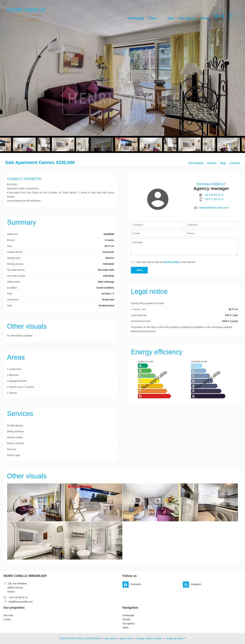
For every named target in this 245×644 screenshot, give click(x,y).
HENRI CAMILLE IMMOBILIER (25, 576)
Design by (176, 638)
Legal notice (109, 638)
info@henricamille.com (21, 602)
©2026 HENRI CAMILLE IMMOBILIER (79, 638)
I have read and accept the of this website (165, 262)
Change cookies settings (149, 638)
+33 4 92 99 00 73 (29, 21)
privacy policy (172, 262)
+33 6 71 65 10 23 (214, 199)
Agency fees (126, 638)
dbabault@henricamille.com (214, 208)
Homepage (27, 12)
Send (139, 270)
